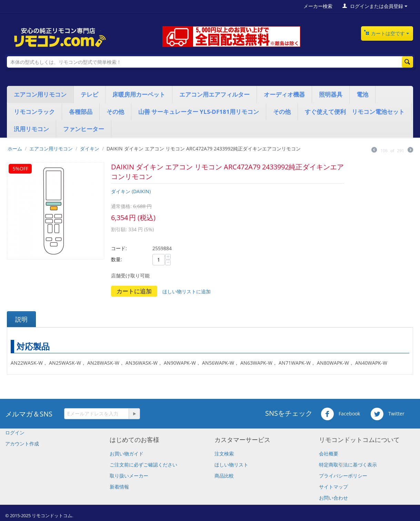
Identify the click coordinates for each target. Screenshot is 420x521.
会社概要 (329, 454)
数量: (117, 259)
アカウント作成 (22, 444)
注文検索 (224, 454)
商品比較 (224, 476)
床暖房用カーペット (139, 94)
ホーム (15, 149)
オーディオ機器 (284, 94)
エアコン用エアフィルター (214, 94)
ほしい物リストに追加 (187, 291)
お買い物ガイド (127, 454)
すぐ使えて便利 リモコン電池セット (355, 112)
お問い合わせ (333, 498)
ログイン (15, 432)
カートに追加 (134, 291)
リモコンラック (34, 112)
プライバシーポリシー (343, 476)
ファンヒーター (84, 129)
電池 (362, 94)
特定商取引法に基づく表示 (348, 465)
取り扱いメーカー (129, 476)
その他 (115, 112)
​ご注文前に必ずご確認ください (143, 465)
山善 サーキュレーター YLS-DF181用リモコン (199, 112)
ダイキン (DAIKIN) (131, 191)
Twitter (387, 414)
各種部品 (81, 112)
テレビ (89, 94)
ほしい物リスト (231, 465)
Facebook (340, 414)
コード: (119, 248)
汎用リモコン (31, 129)
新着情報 (119, 487)
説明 (21, 319)
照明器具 (331, 94)
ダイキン (90, 149)
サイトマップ (333, 487)
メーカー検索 (318, 6)
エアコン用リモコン (40, 94)
